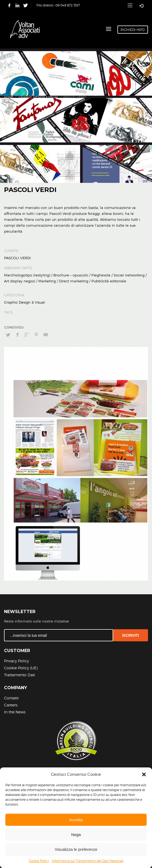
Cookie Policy (39, 861)
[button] (144, 774)
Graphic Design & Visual (39, 97)
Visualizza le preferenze (76, 849)
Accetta (76, 820)
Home (9, 97)
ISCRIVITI (130, 635)
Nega (76, 835)
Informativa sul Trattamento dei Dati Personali (88, 861)
